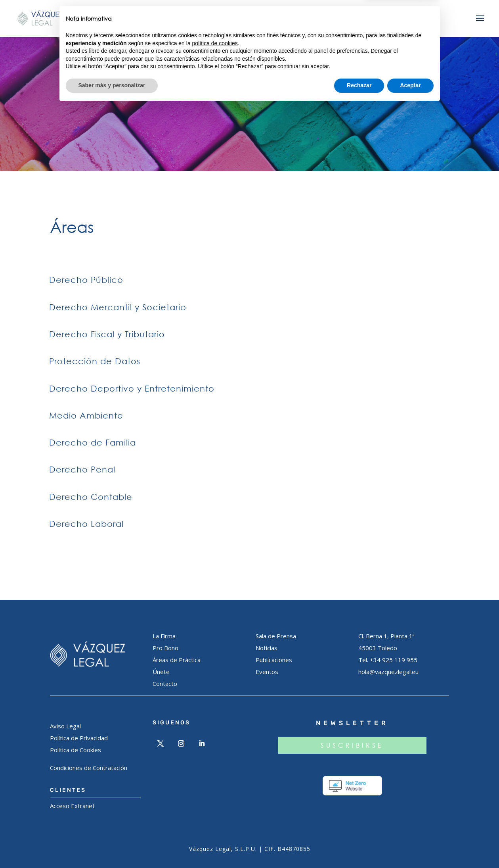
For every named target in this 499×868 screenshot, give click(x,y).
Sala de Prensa (276, 636)
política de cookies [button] (215, 804)
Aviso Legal (65, 726)
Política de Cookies (76, 750)
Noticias (267, 648)
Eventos (267, 672)
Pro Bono (165, 648)
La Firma (164, 636)
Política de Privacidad (79, 738)
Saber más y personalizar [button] (112, 846)
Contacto (165, 684)
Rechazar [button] (359, 846)
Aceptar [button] (410, 846)
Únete (161, 672)
